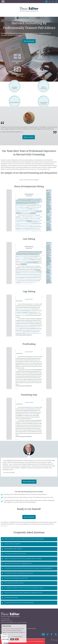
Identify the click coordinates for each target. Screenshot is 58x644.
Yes (12, 639)
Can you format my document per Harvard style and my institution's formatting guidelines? (28, 568)
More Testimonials (29, 482)
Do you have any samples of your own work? (16, 578)
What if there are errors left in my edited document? (18, 563)
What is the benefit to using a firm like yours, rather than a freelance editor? (24, 539)
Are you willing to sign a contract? (13, 549)
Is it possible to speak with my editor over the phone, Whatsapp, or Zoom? (24, 588)
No (17, 639)
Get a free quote (29, 41)
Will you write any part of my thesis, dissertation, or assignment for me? (23, 593)
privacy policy (10, 637)
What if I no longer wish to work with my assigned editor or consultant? (23, 558)
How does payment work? (11, 598)
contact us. (5, 526)
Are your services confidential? (13, 544)
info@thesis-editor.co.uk (6, 621)
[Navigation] (3, 2)
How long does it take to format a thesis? (15, 554)
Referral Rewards (32, 629)
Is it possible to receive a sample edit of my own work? (19, 573)
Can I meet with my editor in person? (14, 583)
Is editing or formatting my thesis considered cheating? (19, 602)
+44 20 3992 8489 (5, 619)
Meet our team (29, 137)
